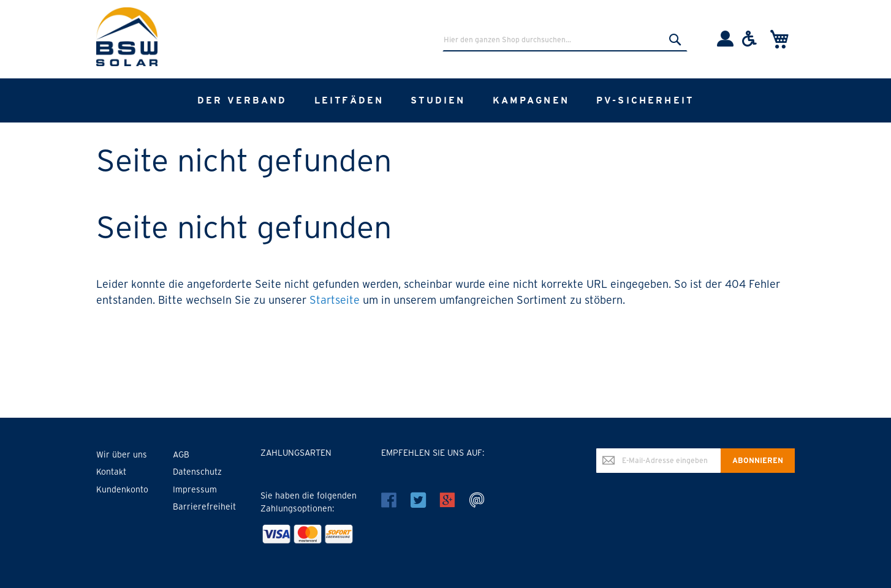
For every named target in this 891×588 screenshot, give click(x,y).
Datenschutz (197, 472)
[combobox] (565, 39)
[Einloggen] (725, 44)
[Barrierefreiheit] (749, 44)
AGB (181, 454)
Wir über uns (122, 454)
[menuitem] (242, 100)
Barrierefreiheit (204, 507)
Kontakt (111, 472)
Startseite (335, 300)
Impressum (195, 489)
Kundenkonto (122, 489)
